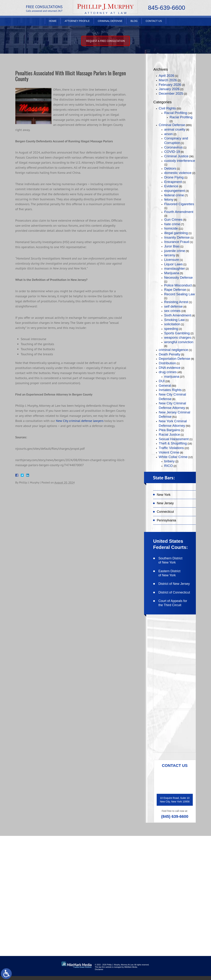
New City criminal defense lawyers (80, 421)
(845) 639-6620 (40, 905)
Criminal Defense (110, 23)
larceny (170, 255)
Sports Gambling (177, 333)
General (165, 386)
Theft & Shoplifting (173, 443)
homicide (171, 228)
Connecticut (165, 512)
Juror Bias (172, 246)
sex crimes (172, 311)
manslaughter (175, 268)
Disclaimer (99, 973)
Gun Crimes (173, 220)
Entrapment (173, 182)
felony (169, 199)
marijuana (172, 376)
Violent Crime (169, 452)
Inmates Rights (170, 390)
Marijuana (172, 273)
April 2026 (167, 76)
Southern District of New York (170, 560)
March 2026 (168, 80)
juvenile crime (175, 251)
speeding (171, 329)
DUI (162, 381)
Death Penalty (170, 354)
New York (164, 495)
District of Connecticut (174, 592)
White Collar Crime (173, 457)
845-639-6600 (167, 8)
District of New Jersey (174, 584)
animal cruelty (175, 129)
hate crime (172, 224)
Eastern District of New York (169, 573)
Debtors (170, 168)
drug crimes (168, 372)
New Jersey (165, 503)
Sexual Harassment (174, 439)
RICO (169, 466)
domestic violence (178, 173)
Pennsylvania (167, 520)
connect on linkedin (176, 892)
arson (169, 134)
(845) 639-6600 (175, 816)
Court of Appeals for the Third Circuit (173, 603)
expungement (175, 191)
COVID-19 (172, 152)
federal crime (174, 195)
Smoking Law (175, 320)
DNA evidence (170, 368)
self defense (173, 306)
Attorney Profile (77, 23)
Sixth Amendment (178, 315)
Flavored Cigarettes (179, 204)
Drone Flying (174, 177)
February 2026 (170, 85)
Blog (134, 23)
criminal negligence (174, 350)
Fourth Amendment (179, 212)
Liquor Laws (173, 264)
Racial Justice (169, 434)
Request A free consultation (106, 41)
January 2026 (169, 89)
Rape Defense (175, 290)
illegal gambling (176, 233)
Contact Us (154, 23)
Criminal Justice (176, 156)
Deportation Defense (175, 359)
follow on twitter (174, 881)
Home (53, 23)
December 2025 (171, 93)
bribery (169, 461)
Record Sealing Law (180, 294)
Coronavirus (173, 147)
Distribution (167, 363)
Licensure (172, 260)
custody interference (180, 161)
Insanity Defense (177, 237)
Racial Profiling (176, 113)
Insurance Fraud (177, 242)
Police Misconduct (178, 285)
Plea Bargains (169, 430)
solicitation (172, 324)
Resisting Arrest (176, 302)
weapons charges (178, 337)
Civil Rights (167, 108)
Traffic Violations (171, 448)
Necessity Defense (179, 278)
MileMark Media (131, 971)
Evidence (171, 186)
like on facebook (173, 869)
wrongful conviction (179, 342)
